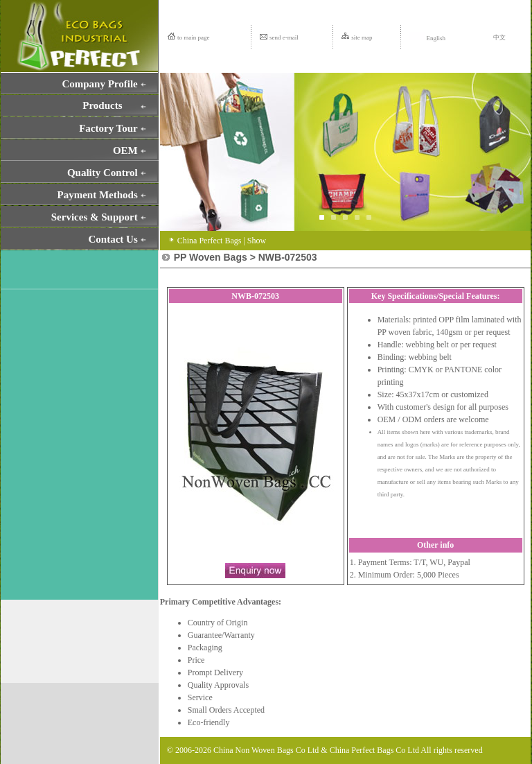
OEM (125, 150)
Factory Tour (108, 128)
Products (102, 105)
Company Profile (99, 84)
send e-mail (284, 37)
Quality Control (103, 173)
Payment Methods (98, 195)
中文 (499, 37)
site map (362, 37)
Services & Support (95, 217)
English (427, 38)
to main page (194, 37)
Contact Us (113, 239)
